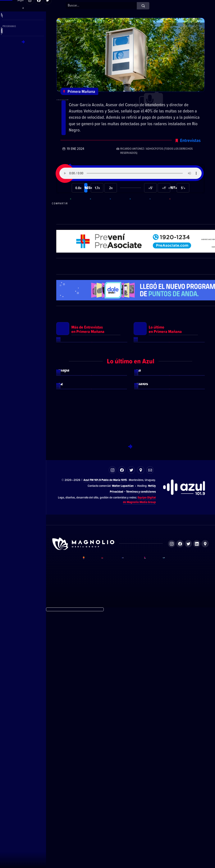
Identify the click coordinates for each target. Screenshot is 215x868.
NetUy (152, 742)
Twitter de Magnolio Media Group (188, 800)
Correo (150, 727)
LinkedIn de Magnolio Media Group (197, 800)
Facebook (122, 727)
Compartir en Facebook (119, 222)
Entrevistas (190, 158)
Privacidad (116, 748)
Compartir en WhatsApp (79, 222)
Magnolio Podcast (170, 825)
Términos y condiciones (141, 748)
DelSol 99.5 (89, 825)
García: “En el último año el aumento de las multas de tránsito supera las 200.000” (129, 107)
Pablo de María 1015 (114, 736)
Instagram (112, 727)
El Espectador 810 (108, 825)
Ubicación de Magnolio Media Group (205, 800)
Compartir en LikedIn (159, 222)
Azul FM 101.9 (92, 736)
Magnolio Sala (150, 825)
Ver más (92, 442)
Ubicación (141, 727)
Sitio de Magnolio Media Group (84, 800)
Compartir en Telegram (99, 222)
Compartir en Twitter (139, 222)
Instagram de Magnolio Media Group (172, 800)
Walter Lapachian (123, 742)
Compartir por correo (179, 222)
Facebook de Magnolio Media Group (180, 800)
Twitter (131, 727)
